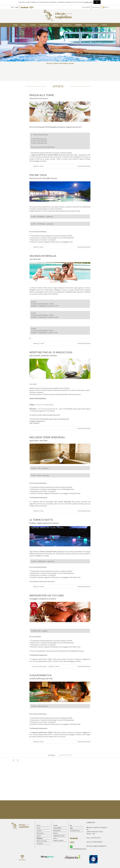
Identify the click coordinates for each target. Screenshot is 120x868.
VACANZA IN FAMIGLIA (43, 256)
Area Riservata (75, 831)
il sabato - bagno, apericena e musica (44, 523)
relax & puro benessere (39, 98)
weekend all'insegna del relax (41, 678)
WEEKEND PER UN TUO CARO (47, 595)
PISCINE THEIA (38, 175)
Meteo (105, 7)
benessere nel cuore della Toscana (43, 178)
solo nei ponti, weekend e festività (43, 355)
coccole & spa (35, 259)
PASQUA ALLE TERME (42, 95)
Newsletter (96, 7)
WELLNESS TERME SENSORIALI (47, 437)
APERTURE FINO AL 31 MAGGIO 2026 (51, 352)
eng (17, 7)
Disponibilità (86, 7)
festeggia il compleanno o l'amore (43, 599)
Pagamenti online (59, 836)
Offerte (52, 755)
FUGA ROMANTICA (40, 675)
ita (12, 7)
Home (15, 25)
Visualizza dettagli (84, 166)
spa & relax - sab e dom (38, 440)
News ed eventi (66, 755)
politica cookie (89, 2)
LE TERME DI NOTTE (41, 520)
